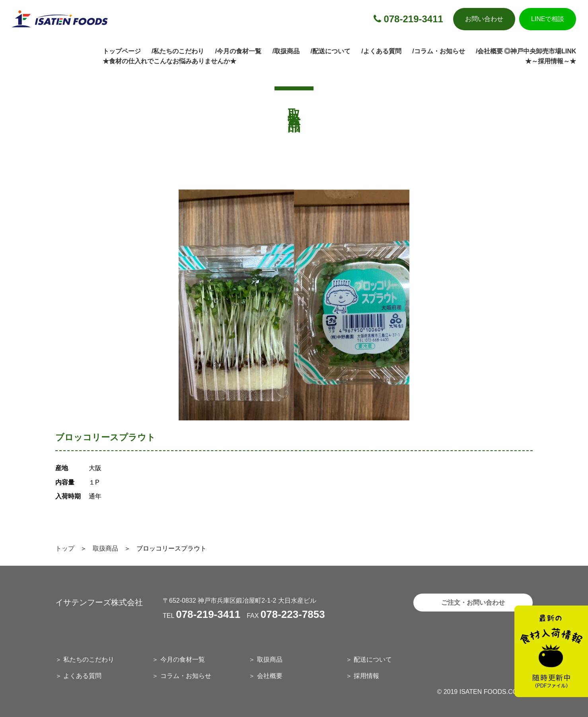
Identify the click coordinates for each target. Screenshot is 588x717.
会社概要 (270, 676)
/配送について (330, 51)
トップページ (122, 51)
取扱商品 (105, 548)
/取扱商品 (286, 51)
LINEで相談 (548, 19)
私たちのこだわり (89, 659)
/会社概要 (489, 51)
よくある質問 (82, 676)
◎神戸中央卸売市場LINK (540, 51)
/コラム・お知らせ (438, 51)
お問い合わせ (484, 19)
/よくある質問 (381, 51)
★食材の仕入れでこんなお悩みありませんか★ (169, 61)
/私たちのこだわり (178, 51)
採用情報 (366, 676)
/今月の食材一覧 (238, 51)
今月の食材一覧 (183, 659)
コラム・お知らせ (186, 676)
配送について (373, 659)
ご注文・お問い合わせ (473, 603)
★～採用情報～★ (551, 61)
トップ (65, 548)
